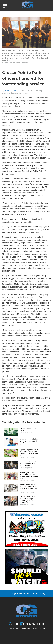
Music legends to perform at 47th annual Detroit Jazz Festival (29, 464)
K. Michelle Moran (12, 91)
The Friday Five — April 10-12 (29, 429)
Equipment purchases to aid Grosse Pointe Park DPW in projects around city (29, 453)
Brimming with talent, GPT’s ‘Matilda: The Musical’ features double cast (29, 475)
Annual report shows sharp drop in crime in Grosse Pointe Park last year (29, 488)
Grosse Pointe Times (31, 91)
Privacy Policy (39, 593)
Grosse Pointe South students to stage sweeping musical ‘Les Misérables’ (28, 500)
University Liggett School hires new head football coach (29, 441)
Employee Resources (18, 593)
